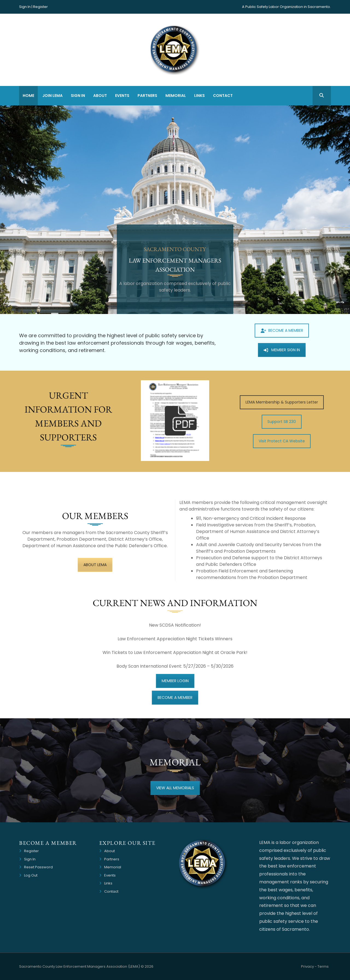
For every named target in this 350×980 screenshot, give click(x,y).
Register (40, 7)
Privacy (307, 966)
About (100, 96)
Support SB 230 (282, 422)
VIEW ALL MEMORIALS (175, 788)
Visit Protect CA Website (282, 441)
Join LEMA (52, 96)
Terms (323, 966)
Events (122, 96)
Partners (147, 96)
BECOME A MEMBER (282, 332)
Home (28, 96)
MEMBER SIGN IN (282, 350)
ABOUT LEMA (95, 565)
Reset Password (38, 867)
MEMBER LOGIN (175, 681)
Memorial (176, 96)
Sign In (78, 96)
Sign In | (26, 7)
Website (330, 968)
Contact (223, 96)
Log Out (31, 875)
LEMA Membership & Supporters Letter (282, 402)
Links (199, 96)
